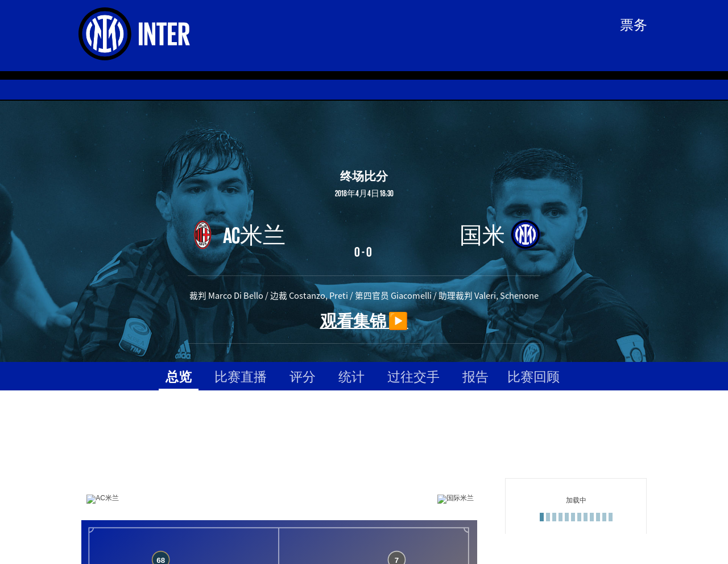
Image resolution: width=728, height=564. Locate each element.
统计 (351, 376)
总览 (179, 376)
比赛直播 (241, 376)
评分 (303, 376)
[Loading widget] (279, 506)
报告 (475, 376)
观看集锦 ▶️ (364, 320)
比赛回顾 (533, 376)
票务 (634, 24)
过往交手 (413, 376)
